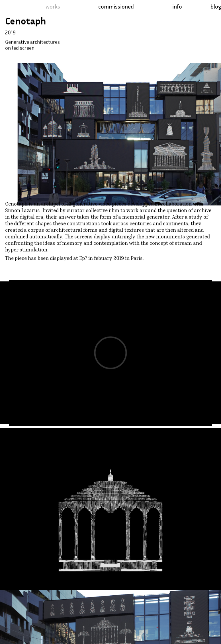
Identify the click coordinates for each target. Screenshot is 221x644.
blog (216, 6)
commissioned (116, 6)
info (177, 6)
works (53, 6)
